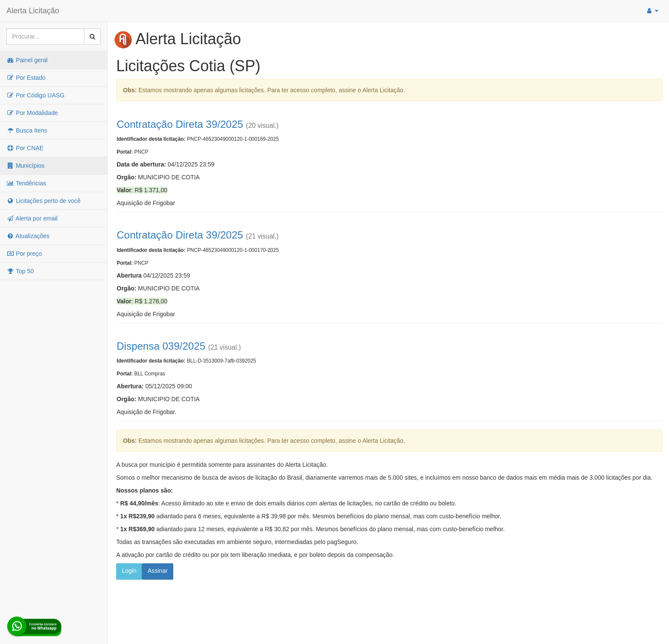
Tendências (26, 183)
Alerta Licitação (33, 11)
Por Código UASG (36, 95)
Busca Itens (27, 130)
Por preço (24, 254)
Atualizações (28, 236)
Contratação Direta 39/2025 (180, 124)
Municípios (26, 166)
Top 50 (20, 271)
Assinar (158, 571)
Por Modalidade (32, 113)
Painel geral (27, 60)
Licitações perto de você (44, 201)
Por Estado (26, 78)
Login (129, 571)
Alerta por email (32, 218)
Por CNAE (25, 148)
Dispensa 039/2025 (161, 346)
